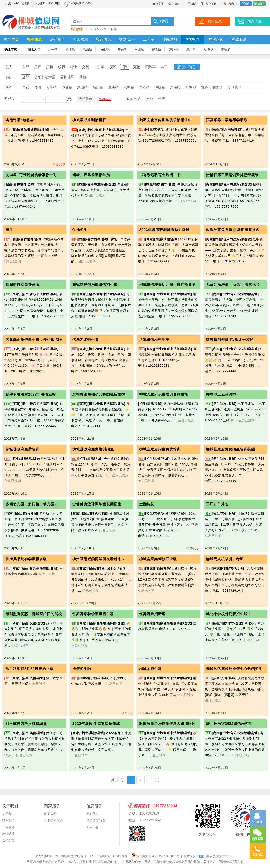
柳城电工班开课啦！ (223, 394)
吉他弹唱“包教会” (21, 120)
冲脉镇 (174, 49)
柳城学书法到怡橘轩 (89, 120)
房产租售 (58, 39)
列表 (162, 99)
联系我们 (8, 820)
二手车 (149, 39)
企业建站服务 (54, 820)
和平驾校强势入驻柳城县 (26, 724)
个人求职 (81, 39)
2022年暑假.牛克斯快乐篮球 (96, 724)
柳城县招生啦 (150, 669)
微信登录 (259, 4)
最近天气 (34, 49)
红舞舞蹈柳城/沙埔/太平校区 (230, 340)
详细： (10, 77)
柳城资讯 (239, 39)
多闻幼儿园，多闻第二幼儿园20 (32, 504)
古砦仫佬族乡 (212, 87)
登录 (231, 4)
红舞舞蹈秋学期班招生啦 (93, 614)
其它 (164, 67)
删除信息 (93, 827)
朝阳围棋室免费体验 (22, 285)
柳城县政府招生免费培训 (160, 449)
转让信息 (104, 39)
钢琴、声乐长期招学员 (91, 175)
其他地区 (234, 87)
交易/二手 (127, 39)
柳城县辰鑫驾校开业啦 (158, 559)
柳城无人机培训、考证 (225, 559)
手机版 (190, 4)
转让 (73, 67)
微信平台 (211, 4)
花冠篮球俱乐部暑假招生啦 (95, 285)
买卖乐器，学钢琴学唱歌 (227, 120)
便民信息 (170, 39)
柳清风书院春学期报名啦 (26, 559)
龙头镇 (122, 49)
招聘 (50, 67)
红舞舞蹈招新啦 (152, 614)
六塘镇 (139, 49)
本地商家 (216, 39)
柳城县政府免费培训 (22, 449)
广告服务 (8, 827)
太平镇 (53, 49)
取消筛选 (105, 99)
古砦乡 (226, 49)
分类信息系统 (215, 856)
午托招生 (80, 230)
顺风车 (150, 67)
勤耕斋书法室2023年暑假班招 (31, 394)
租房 (104, 29)
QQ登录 (246, 4)
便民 (113, 67)
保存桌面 (158, 4)
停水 (96, 29)
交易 (85, 67)
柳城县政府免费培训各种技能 (164, 394)
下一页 (154, 780)
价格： (10, 99)
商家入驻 (50, 814)
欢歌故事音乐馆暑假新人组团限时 (167, 724)
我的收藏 (174, 4)
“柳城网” (65, 856)
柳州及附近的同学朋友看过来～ (99, 559)
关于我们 (8, 814)
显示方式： (135, 99)
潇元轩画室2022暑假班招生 (229, 724)
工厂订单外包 (217, 504)
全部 (26, 67)
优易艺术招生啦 (86, 340)
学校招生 (193, 39)
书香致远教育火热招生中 (160, 175)
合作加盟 (8, 840)
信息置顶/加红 (96, 820)
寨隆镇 (156, 49)
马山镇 (105, 49)
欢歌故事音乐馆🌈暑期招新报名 (233, 230)
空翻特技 (147, 504)
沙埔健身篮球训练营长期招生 (97, 504)
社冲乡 (208, 49)
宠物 (137, 67)
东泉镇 (191, 49)
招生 (125, 67)
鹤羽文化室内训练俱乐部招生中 (166, 120)
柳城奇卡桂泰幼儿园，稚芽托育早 (167, 285)
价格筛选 (86, 99)
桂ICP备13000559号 (113, 856)
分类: (8, 67)
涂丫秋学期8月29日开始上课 (30, 669)
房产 (38, 67)
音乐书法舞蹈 (45, 77)
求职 (62, 67)
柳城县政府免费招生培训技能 (230, 449)
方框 (150, 99)
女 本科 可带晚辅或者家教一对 (31, 175)
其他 (83, 77)
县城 (38, 87)
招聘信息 (35, 39)
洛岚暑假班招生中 (154, 340)
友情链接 (8, 834)
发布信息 (189, 67)
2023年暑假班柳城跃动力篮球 (164, 230)
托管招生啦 (82, 669)
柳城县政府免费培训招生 (93, 449)
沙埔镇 (70, 49)
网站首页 (12, 39)
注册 (224, 4)
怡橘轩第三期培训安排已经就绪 (232, 175)
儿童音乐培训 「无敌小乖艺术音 (233, 285)
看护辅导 (67, 77)
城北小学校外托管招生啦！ (229, 614)
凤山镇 (87, 49)
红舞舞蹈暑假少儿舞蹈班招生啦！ (101, 394)
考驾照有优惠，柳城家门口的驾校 (34, 614)
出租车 (112, 29)
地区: (8, 87)
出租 (89, 29)
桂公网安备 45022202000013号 (155, 856)
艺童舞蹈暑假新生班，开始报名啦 (34, 340)
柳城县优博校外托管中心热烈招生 (234, 669)
